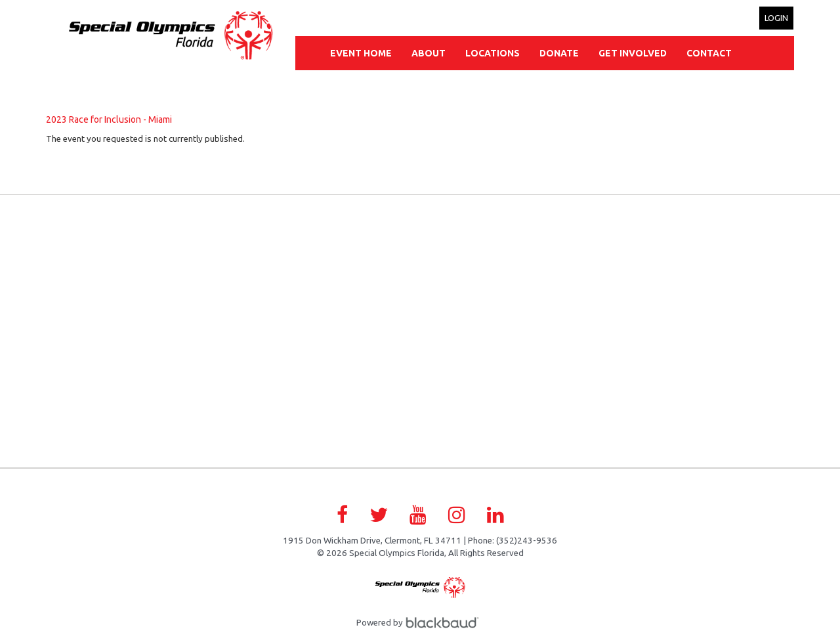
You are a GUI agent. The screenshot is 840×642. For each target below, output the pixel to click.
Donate (559, 53)
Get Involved (633, 53)
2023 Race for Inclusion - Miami (109, 119)
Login (776, 18)
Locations (493, 53)
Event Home (361, 53)
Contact (709, 53)
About (429, 53)
